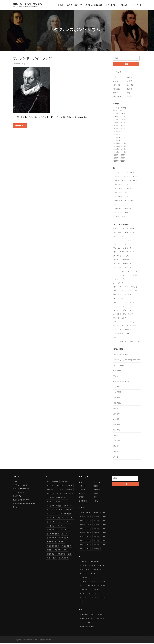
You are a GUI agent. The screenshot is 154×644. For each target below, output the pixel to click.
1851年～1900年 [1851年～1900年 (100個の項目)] (100, 545)
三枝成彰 (117, 387)
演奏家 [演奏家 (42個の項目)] (88, 623)
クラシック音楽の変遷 (94, 5)
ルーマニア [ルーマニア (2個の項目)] (129, 213)
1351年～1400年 (119, 129)
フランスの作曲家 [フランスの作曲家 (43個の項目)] (53, 534)
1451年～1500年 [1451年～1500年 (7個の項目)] (100, 529)
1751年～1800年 (119, 153)
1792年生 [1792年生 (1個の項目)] (60, 490)
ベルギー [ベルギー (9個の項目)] (118, 209)
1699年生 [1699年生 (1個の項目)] (69, 486)
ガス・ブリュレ (119, 237)
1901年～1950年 (119, 161)
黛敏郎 (116, 447)
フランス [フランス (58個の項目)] (130, 205)
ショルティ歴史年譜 (121, 355)
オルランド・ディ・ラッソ (32, 59)
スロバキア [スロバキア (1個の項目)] (118, 193)
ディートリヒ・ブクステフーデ (125, 326)
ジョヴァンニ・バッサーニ (123, 338)
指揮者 (130, 89)
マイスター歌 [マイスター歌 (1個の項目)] (52, 542)
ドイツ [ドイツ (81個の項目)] (127, 197)
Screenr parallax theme (121, 640)
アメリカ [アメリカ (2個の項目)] (118, 173)
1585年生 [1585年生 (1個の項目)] (64, 482)
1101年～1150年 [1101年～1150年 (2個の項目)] (86, 517)
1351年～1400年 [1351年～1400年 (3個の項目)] (100, 525)
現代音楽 (117, 89)
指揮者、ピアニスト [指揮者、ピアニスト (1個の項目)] (87, 619)
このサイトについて (74, 5)
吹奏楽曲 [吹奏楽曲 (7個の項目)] (58, 550)
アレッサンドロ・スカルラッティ (125, 272)
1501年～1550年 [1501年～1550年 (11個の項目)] (86, 533)
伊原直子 (117, 409)
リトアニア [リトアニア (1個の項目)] (118, 213)
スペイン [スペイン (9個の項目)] (130, 189)
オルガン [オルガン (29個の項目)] (50, 502)
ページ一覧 (137, 5)
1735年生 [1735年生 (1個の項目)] (50, 490)
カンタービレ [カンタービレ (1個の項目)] (68, 506)
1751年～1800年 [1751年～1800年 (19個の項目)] (100, 541)
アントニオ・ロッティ (121, 307)
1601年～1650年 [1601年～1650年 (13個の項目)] (86, 537)
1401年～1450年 (119, 132)
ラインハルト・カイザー (122, 295)
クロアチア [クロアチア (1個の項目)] (118, 185)
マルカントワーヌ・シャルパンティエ (127, 342)
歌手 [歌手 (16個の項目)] (82, 623)
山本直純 (117, 420)
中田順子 (117, 376)
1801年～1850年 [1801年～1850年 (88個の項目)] (86, 545)
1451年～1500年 (119, 135)
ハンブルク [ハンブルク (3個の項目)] (51, 526)
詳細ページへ (20, 126)
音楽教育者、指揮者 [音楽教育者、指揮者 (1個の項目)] (87, 627)
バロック (117, 82)
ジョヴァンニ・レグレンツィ (124, 303)
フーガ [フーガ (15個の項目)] (64, 534)
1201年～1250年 (119, 120)
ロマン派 (117, 85)
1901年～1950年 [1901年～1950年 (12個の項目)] (86, 549)
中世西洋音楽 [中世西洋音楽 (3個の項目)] (67, 546)
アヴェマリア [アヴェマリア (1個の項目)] (68, 494)
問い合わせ (125, 5)
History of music (28, 4)
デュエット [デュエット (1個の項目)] (67, 522)
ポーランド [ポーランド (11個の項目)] (127, 209)
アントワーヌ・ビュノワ (122, 241)
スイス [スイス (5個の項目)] (127, 185)
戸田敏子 (117, 457)
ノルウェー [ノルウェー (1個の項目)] (118, 201)
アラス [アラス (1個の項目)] (59, 494)
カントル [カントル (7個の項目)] (50, 510)
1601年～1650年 (119, 144)
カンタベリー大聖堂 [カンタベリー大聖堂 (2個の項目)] (54, 506)
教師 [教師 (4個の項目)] (69, 554)
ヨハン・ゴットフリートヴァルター (126, 287)
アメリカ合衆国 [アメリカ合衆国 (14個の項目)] (129, 173)
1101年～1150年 (119, 114)
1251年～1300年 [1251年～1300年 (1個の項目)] (100, 521)
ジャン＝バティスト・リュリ (124, 322)
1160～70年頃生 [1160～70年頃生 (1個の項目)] (53, 482)
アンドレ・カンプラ (121, 318)
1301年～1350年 (119, 126)
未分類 (130, 97)
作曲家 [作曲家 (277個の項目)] (93, 615)
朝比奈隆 (117, 430)
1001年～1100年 (119, 111)
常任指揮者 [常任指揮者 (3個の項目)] (61, 554)
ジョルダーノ (118, 436)
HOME (61, 5)
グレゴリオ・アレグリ (121, 256)
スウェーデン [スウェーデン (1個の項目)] (119, 189)
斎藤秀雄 (117, 414)
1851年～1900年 (119, 159)
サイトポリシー (111, 5)
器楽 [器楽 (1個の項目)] (65, 550)
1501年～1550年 (119, 138)
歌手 (129, 93)
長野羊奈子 (117, 403)
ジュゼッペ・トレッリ (121, 245)
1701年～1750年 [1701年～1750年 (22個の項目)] (86, 541)
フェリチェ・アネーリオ (122, 268)
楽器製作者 (117, 97)
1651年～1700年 (119, 147)
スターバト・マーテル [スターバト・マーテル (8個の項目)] (65, 518)
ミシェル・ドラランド (121, 334)
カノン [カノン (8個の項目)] (58, 502)
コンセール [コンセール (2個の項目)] (51, 518)
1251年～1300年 (119, 123)
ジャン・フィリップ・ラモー (124, 229)
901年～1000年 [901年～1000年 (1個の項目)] (85, 513)
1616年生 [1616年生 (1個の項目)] (50, 486)
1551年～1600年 (119, 141)
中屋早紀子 (117, 371)
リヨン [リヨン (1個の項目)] (61, 542)
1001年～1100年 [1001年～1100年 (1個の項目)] (99, 513)
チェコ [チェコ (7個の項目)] (127, 193)
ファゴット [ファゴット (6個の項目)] (61, 526)
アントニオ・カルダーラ (122, 249)
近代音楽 (130, 85)
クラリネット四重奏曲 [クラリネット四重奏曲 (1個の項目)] (64, 510)
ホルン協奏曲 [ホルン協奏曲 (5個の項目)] (64, 538)
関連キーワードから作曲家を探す (25, 504)
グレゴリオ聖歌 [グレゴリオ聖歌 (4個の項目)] (66, 514)
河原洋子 (117, 398)
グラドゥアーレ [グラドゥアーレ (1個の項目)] (52, 514)
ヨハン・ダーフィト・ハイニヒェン (126, 291)
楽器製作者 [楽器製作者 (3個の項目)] (100, 619)
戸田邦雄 (117, 441)
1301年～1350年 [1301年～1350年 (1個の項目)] (86, 525)
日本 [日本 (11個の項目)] (124, 217)
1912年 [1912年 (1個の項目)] (97, 549)
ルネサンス (25, 64)
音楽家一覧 (17, 497)
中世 (115, 78)
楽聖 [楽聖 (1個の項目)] (49, 558)
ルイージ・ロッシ (120, 283)
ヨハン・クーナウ (120, 299)
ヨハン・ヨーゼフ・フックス (124, 311)
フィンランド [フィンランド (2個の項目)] (119, 205)
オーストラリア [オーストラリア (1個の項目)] (120, 181)
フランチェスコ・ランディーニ (125, 233)
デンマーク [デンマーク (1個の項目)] (118, 197)
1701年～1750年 (119, 150)
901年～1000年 (120, 108)
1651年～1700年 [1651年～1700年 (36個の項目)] (100, 537)
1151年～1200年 (119, 117)
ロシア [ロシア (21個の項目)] (117, 217)
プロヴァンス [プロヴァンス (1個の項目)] (52, 538)
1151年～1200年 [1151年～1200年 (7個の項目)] (100, 517)
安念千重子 (117, 393)
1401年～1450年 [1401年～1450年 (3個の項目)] (86, 529)
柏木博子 (117, 425)
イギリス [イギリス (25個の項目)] (118, 177)
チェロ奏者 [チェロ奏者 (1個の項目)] (84, 615)
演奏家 (116, 93)
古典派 (130, 82)
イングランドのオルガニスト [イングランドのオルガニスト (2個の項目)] (57, 498)
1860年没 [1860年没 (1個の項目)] (50, 494)
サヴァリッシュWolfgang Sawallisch (127, 360)
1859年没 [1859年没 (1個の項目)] (69, 490)
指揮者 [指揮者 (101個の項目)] (100, 615)
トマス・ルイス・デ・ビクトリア (125, 276)
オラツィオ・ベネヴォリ (122, 330)
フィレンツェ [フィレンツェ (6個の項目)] (65, 530)
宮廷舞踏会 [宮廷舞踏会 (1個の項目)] (51, 554)
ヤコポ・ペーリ (119, 280)
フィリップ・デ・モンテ (122, 264)
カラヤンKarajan (119, 366)
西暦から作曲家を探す (21, 500)
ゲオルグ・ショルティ (121, 382)
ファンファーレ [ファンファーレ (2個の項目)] (52, 530)
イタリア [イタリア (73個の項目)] (127, 177)
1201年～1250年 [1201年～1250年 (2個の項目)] (86, 521)
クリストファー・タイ (121, 260)
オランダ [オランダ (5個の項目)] (136, 177)
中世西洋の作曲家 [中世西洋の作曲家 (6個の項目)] (53, 546)
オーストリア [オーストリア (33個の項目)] (133, 181)
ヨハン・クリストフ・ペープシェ (125, 252)
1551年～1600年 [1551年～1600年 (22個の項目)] (100, 533)
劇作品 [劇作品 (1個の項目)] (49, 550)
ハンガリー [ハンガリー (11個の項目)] (129, 201)
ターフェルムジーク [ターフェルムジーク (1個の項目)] (54, 522)
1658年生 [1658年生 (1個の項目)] (60, 486)
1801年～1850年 (119, 156)
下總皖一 (117, 452)
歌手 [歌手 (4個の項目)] (55, 558)
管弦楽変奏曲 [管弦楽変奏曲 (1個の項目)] (63, 558)
